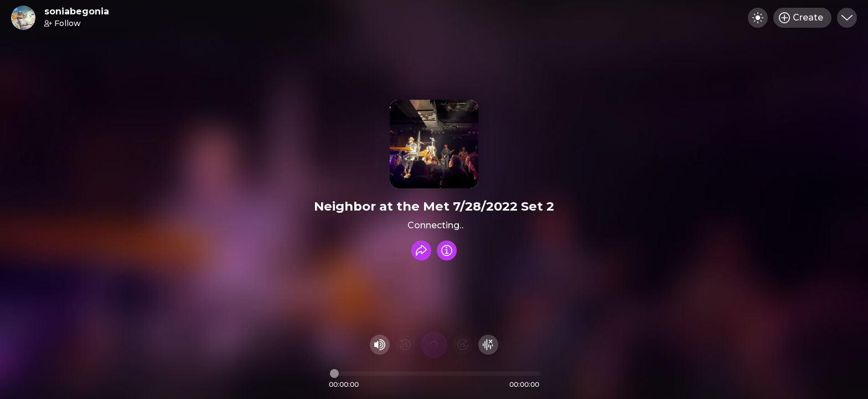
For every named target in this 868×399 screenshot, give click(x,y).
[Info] (447, 250)
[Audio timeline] (435, 374)
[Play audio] (434, 345)
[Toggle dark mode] (758, 18)
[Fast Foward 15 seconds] (463, 345)
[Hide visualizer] (488, 345)
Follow (63, 23)
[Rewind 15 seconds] (405, 345)
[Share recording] (421, 250)
